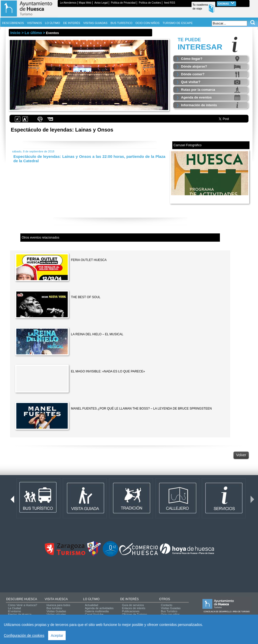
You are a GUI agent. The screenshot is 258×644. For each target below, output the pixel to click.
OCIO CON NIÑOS (148, 23)
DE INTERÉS (130, 599)
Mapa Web (85, 3)
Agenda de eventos (196, 97)
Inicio (15, 33)
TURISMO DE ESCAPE (178, 23)
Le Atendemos (68, 3)
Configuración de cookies (24, 635)
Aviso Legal (101, 3)
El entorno (14, 611)
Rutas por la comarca (198, 90)
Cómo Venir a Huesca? (23, 605)
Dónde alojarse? (194, 66)
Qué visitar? (191, 82)
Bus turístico (54, 608)
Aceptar (57, 635)
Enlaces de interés (134, 608)
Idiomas (226, 3)
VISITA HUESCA (56, 599)
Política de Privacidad (123, 3)
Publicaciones (131, 611)
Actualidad (92, 605)
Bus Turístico (169, 611)
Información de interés (199, 105)
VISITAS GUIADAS (95, 23)
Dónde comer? (193, 74)
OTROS (165, 599)
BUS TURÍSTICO (121, 23)
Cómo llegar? (192, 59)
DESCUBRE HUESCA (22, 599)
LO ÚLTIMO (91, 599)
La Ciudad (14, 608)
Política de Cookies (150, 3)
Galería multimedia (97, 611)
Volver (241, 455)
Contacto (167, 605)
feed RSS (170, 3)
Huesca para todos (58, 605)
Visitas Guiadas (56, 611)
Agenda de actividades (99, 608)
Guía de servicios (133, 605)
